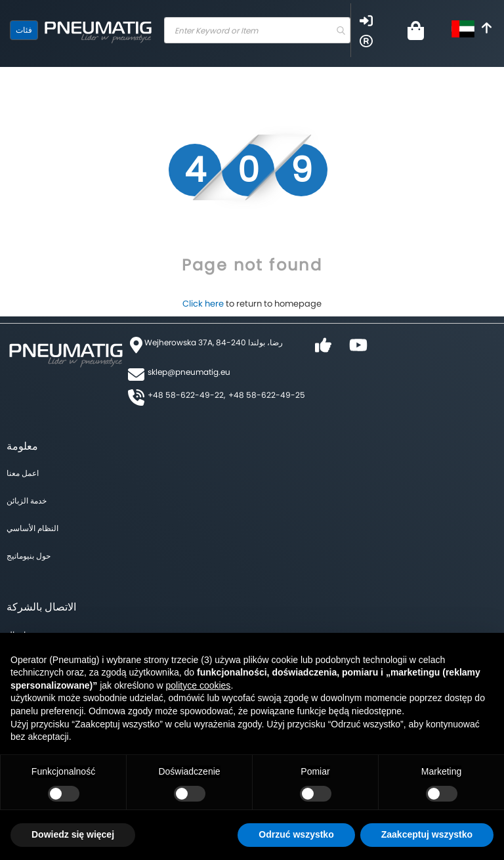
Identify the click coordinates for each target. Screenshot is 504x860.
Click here (203, 304)
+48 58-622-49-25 (267, 395)
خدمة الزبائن (27, 501)
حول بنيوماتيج (29, 556)
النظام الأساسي (32, 528)
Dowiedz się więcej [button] (73, 834)
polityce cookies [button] (199, 685)
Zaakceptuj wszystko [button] (427, 834)
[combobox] (257, 30)
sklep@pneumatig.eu (189, 372)
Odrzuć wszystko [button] (296, 834)
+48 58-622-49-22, (186, 395)
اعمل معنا (23, 473)
